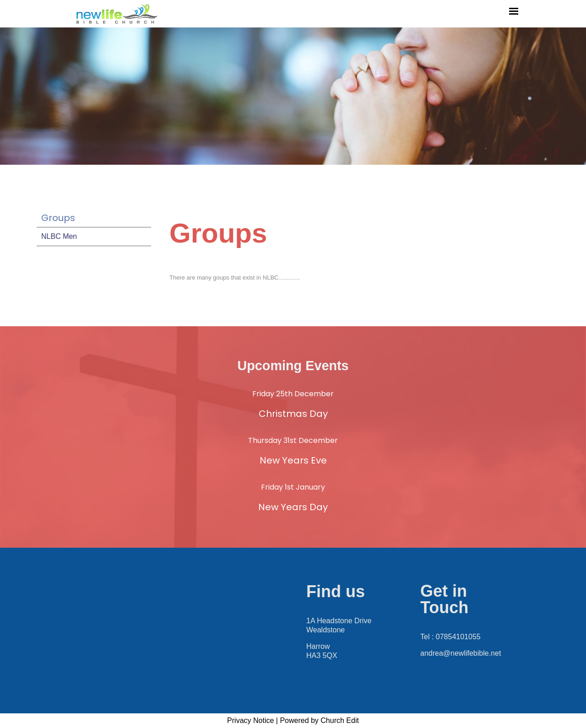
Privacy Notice (250, 720)
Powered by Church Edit (319, 720)
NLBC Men (59, 236)
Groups (58, 218)
